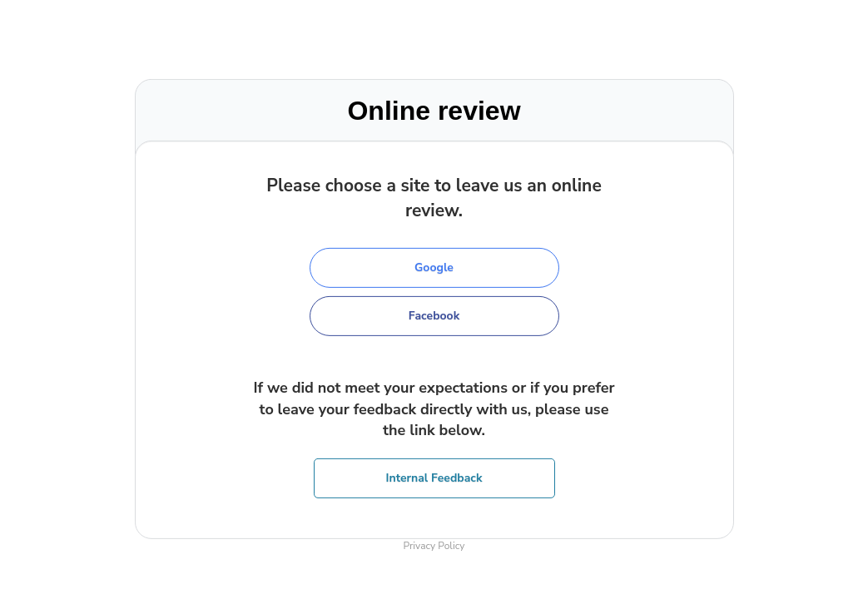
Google (434, 267)
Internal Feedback (434, 478)
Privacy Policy (434, 546)
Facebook (434, 316)
